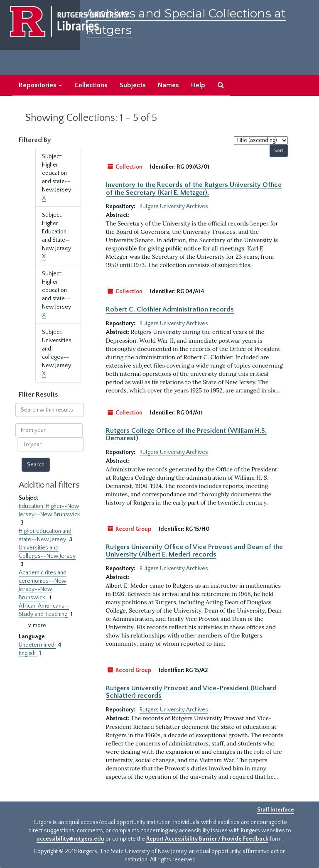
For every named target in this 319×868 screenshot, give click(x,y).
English (28, 653)
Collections (91, 85)
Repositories (40, 85)
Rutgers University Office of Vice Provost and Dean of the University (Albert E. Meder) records (194, 551)
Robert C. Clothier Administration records (170, 309)
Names (168, 85)
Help (198, 85)
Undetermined (37, 645)
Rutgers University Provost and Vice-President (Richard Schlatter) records (191, 692)
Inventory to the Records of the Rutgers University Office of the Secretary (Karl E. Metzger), (194, 189)
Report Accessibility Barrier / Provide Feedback (207, 839)
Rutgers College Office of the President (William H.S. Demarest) (186, 434)
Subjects (133, 85)
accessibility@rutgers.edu (70, 839)
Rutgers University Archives (174, 206)
